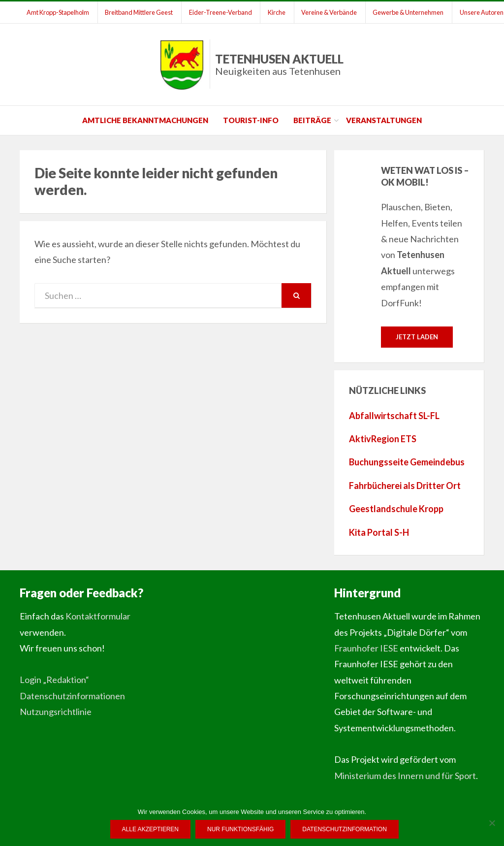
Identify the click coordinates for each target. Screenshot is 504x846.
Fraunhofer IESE (366, 648)
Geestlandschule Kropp (396, 509)
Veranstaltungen (384, 120)
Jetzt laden (417, 337)
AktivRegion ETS (383, 439)
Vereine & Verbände (331, 12)
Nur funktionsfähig (240, 829)
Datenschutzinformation (345, 829)
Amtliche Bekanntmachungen (145, 120)
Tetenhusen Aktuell (279, 64)
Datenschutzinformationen (72, 696)
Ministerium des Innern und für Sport (405, 776)
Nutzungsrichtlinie (56, 712)
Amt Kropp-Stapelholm (58, 12)
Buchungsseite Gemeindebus (407, 462)
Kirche (278, 12)
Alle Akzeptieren (150, 829)
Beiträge (312, 120)
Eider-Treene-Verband (221, 12)
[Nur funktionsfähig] (492, 823)
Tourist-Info (251, 120)
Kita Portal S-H (379, 532)
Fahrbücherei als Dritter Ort (405, 486)
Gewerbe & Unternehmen (410, 12)
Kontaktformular (98, 616)
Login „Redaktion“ (54, 680)
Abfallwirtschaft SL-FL (394, 416)
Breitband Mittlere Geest (140, 12)
